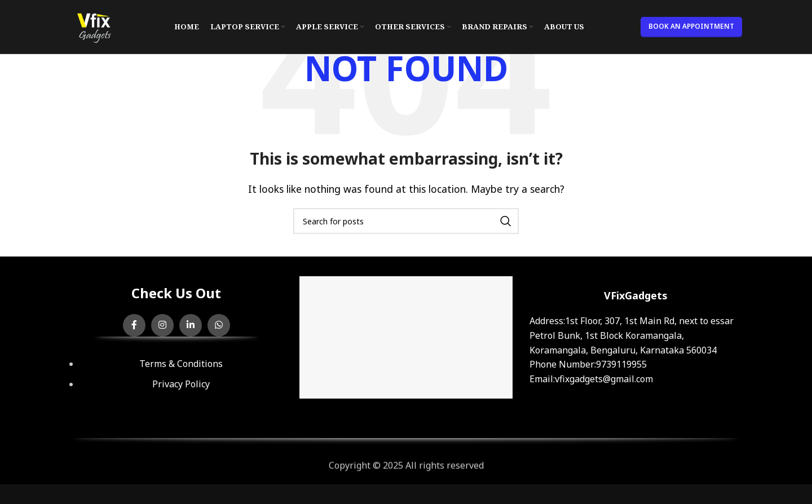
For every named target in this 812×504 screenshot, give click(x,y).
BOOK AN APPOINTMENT (691, 26)
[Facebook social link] (134, 325)
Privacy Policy (181, 384)
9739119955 (621, 364)
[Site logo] (94, 26)
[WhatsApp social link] (219, 325)
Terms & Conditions (181, 364)
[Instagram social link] (162, 325)
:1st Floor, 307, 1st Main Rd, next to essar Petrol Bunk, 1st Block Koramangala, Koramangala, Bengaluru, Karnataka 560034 (632, 335)
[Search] (406, 221)
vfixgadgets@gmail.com (604, 379)
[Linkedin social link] (191, 325)
